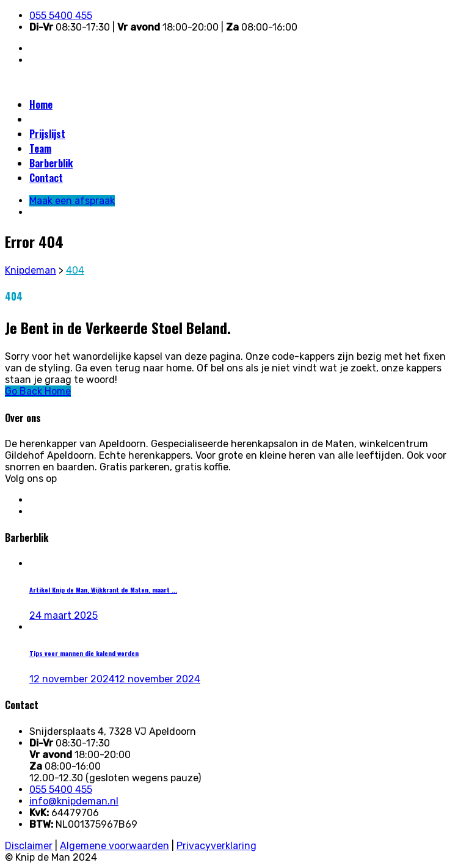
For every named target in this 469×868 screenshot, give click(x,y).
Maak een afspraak (69, 119)
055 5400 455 (61, 16)
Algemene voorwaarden (115, 846)
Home (41, 104)
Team (40, 148)
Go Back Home (38, 391)
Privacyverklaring (216, 846)
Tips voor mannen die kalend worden (84, 653)
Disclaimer (29, 846)
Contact (46, 178)
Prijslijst (47, 134)
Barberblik (51, 163)
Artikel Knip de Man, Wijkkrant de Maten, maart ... (103, 589)
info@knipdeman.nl (74, 801)
